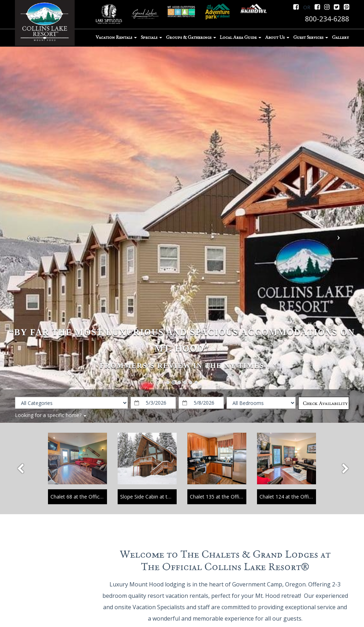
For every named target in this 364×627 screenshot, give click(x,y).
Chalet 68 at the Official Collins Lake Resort (100, 497)
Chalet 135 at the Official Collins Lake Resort (241, 497)
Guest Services (311, 37)
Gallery (340, 37)
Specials (151, 37)
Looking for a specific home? (51, 415)
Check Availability (325, 403)
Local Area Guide (240, 37)
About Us (277, 37)
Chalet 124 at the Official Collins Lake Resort (311, 497)
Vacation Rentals (116, 37)
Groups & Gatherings (191, 37)
